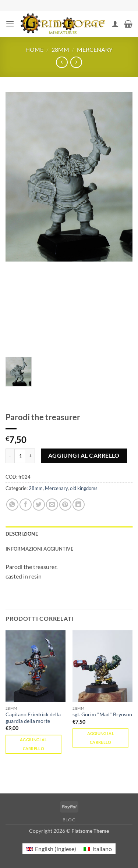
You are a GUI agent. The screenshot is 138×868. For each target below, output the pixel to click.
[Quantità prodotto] (20, 456)
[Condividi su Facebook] (26, 505)
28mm (60, 49)
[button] (10, 24)
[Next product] (62, 62)
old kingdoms (84, 488)
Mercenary (95, 49)
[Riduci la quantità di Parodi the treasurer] (10, 456)
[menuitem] (51, 849)
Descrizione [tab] (22, 534)
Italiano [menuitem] (102, 849)
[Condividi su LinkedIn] (79, 505)
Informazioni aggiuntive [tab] (39, 549)
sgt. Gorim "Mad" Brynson (102, 714)
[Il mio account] (115, 24)
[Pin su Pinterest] (65, 505)
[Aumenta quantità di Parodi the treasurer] (31, 456)
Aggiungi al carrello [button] (33, 744)
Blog (69, 820)
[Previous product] (76, 62)
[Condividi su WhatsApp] (12, 505)
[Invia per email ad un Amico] (52, 505)
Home (34, 49)
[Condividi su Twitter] (39, 505)
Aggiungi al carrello (84, 455)
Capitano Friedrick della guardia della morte (33, 718)
